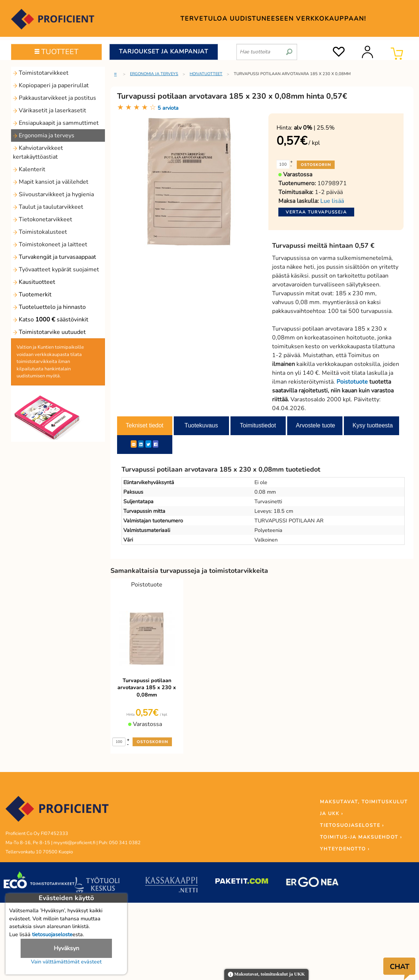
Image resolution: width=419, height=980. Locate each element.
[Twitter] (148, 444)
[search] (289, 49)
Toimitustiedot (258, 425)
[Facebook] (156, 444)
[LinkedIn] (141, 444)
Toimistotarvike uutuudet (49, 332)
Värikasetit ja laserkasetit (50, 110)
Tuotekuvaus (201, 425)
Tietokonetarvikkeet (43, 219)
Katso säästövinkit (51, 320)
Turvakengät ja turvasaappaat (54, 257)
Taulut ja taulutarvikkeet (48, 207)
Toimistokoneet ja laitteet (50, 244)
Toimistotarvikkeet (41, 73)
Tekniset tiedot (145, 425)
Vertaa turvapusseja (316, 212)
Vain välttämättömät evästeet (66, 962)
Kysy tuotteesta (373, 425)
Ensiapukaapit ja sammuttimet (56, 123)
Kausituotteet (34, 282)
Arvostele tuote (316, 425)
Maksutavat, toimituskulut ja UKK (266, 975)
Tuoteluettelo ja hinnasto (49, 307)
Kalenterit (29, 169)
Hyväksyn (66, 948)
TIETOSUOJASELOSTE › (352, 825)
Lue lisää (332, 201)
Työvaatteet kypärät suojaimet (56, 269)
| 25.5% (314, 128)
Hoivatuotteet (206, 74)
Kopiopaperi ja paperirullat (51, 85)
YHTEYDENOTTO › (345, 849)
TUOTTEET (57, 52)
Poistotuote (352, 382)
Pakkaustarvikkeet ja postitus (54, 98)
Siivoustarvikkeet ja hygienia (53, 194)
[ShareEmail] (134, 444)
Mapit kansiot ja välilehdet (51, 182)
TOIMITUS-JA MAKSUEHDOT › (361, 837)
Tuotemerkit (32, 295)
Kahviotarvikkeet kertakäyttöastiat (38, 152)
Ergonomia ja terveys (44, 135)
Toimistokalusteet (40, 232)
